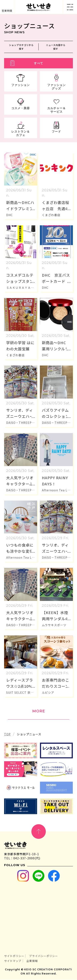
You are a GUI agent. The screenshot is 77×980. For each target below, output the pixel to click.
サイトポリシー (14, 956)
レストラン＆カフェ (21, 134)
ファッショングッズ (56, 87)
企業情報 (32, 961)
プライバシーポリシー (44, 956)
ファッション (21, 85)
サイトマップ (13, 961)
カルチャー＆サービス (56, 110)
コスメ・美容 (21, 108)
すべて (38, 63)
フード (56, 132)
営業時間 (7, 11)
